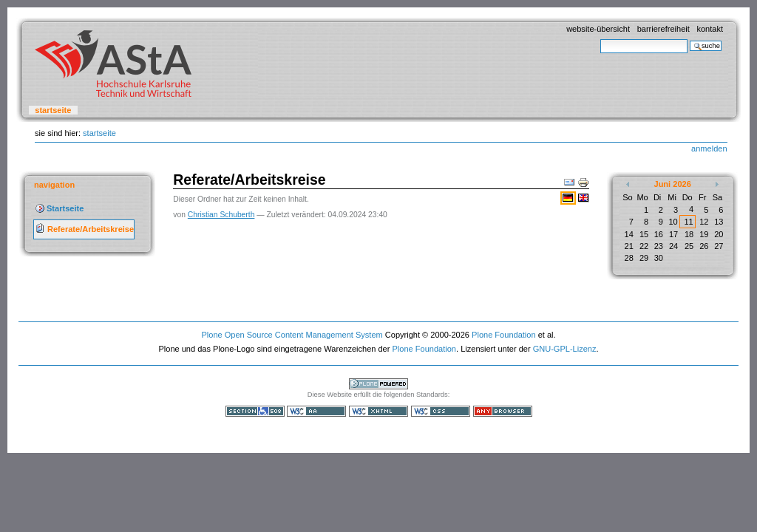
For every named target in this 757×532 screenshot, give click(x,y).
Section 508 (255, 411)
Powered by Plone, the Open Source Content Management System (378, 384)
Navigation (54, 185)
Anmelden (709, 149)
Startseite (53, 110)
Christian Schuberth (221, 215)
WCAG (316, 411)
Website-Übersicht (598, 29)
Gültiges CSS (441, 411)
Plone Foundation (503, 335)
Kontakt (710, 29)
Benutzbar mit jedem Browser (503, 411)
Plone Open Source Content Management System (292, 335)
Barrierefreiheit (663, 29)
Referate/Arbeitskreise (91, 229)
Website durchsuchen (600, 39)
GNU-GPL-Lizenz (565, 349)
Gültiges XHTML (378, 411)
